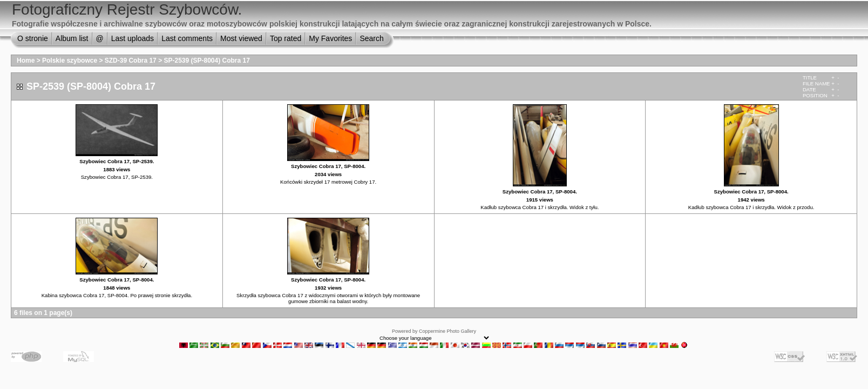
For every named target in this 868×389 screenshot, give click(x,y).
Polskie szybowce (70, 61)
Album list (72, 38)
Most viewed (241, 38)
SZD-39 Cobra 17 (131, 61)
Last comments (187, 38)
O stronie (33, 38)
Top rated (286, 38)
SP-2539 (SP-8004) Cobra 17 (206, 61)
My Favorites (330, 38)
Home (26, 61)
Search (371, 38)
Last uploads (133, 38)
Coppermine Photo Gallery (447, 331)
